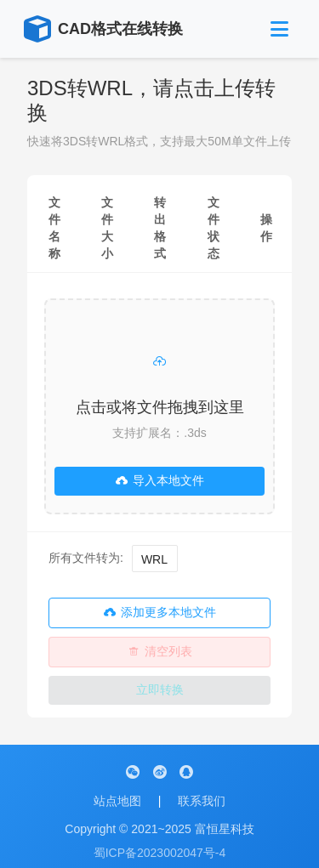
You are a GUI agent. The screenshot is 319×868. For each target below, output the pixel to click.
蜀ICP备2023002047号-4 (160, 853)
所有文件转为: (86, 558)
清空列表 (160, 652)
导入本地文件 (160, 481)
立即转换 (160, 689)
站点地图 (117, 801)
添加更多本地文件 (160, 613)
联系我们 (202, 801)
